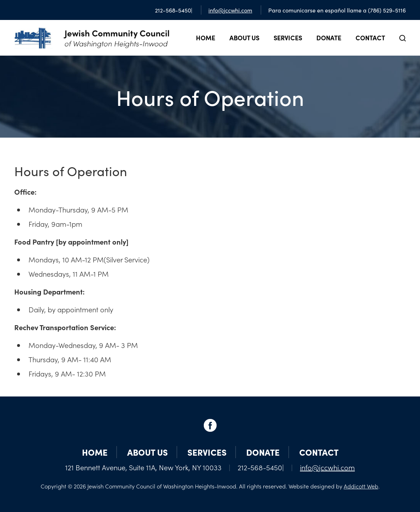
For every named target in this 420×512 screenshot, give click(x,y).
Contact (370, 38)
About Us (244, 38)
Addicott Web (361, 486)
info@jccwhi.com (230, 10)
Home (206, 38)
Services (288, 38)
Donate (329, 38)
